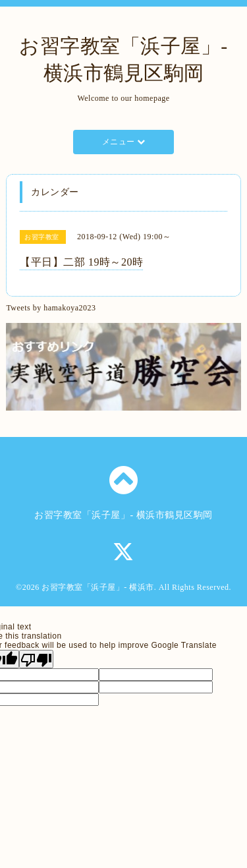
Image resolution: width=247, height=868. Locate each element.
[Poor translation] (36, 659)
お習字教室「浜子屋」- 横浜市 (98, 587)
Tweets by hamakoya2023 (51, 308)
